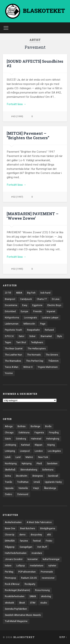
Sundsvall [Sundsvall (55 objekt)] (53, 476)
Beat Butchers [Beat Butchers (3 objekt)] (28, 528)
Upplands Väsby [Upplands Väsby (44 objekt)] (53, 482)
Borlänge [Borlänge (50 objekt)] (35, 426)
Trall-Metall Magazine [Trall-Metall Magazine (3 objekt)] (16, 621)
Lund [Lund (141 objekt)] (18, 457)
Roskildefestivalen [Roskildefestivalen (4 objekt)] (15, 596)
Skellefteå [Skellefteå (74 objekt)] (10, 470)
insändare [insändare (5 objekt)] (37, 553)
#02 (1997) (17, 197)
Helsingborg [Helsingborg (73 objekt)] (53, 439)
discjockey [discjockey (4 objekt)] (36, 535)
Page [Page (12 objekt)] (43, 324)
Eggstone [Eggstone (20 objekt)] (37, 305)
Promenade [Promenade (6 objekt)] (47, 572)
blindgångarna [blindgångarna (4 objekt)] (48, 528)
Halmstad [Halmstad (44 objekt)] (36, 439)
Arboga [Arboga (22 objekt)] (9, 426)
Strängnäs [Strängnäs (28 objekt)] (38, 476)
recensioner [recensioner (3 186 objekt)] (48, 578)
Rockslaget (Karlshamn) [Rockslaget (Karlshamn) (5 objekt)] (17, 590)
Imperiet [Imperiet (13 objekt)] (51, 311)
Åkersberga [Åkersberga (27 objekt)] (50, 488)
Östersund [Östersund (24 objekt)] (23, 494)
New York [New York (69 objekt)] (43, 457)
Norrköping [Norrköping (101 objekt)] (11, 464)
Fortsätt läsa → (16, 104)
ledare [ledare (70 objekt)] (8, 566)
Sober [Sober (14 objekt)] (32, 336)
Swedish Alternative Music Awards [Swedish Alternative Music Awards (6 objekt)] (23, 615)
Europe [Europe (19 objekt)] (24, 311)
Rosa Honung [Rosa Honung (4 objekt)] (42, 590)
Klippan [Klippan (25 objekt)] (39, 445)
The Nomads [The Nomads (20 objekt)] (34, 355)
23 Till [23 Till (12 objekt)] (8, 293)
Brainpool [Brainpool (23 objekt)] (10, 299)
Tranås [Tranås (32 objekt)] (8, 482)
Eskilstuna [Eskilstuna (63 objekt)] (24, 433)
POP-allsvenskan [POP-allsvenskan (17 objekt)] (27, 572)
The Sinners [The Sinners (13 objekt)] (52, 355)
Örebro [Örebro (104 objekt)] (8, 494)
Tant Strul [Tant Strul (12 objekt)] (21, 342)
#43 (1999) (17, 116)
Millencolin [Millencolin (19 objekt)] (29, 324)
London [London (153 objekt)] (39, 451)
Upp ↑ (63, 637)
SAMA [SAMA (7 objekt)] (33, 596)
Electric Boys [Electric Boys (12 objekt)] (54, 305)
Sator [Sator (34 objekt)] (21, 336)
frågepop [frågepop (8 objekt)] (10, 547)
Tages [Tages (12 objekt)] (8, 342)
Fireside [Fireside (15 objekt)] (37, 311)
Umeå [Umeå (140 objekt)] (37, 482)
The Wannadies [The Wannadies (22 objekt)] (13, 361)
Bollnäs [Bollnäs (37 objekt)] (22, 426)
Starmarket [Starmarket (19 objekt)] (46, 336)
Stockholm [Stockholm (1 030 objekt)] (22, 476)
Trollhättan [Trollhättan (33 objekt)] (23, 482)
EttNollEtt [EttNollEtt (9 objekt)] (10, 541)
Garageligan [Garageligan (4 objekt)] (26, 547)
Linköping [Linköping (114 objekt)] (10, 451)
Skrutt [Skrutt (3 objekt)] (22, 603)
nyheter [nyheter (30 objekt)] (52, 566)
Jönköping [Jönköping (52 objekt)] (10, 445)
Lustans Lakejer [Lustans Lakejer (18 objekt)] (50, 318)
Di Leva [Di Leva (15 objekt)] (56, 299)
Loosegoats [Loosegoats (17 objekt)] (31, 318)
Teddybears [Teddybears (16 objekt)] (37, 342)
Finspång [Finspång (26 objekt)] (54, 433)
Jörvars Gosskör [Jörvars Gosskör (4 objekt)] (14, 559)
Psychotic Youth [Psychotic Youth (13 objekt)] (13, 330)
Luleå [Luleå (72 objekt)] (8, 457)
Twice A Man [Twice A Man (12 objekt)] (12, 367)
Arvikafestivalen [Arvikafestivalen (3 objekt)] (13, 522)
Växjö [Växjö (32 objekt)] (36, 488)
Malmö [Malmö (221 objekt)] (29, 457)
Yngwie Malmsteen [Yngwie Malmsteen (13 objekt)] (48, 367)
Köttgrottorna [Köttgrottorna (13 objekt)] (12, 318)
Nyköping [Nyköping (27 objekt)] (27, 464)
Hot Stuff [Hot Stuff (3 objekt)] (42, 547)
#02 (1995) (17, 269)
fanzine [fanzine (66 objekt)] (24, 541)
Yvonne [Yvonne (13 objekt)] (9, 373)
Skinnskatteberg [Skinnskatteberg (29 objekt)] (29, 470)
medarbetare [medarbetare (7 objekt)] (37, 566)
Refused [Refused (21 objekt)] (49, 330)
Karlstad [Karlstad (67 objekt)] (25, 445)
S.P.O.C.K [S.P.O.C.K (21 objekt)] (9, 336)
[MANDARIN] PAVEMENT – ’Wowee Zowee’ (33, 216)
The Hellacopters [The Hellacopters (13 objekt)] (37, 349)
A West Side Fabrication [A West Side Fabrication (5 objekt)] (39, 522)
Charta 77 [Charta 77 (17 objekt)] (42, 299)
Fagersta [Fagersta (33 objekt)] (39, 433)
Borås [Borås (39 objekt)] (48, 426)
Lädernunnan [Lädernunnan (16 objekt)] (12, 324)
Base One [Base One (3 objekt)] (10, 528)
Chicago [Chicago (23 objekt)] (9, 433)
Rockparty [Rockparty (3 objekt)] (30, 584)
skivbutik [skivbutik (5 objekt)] (9, 603)
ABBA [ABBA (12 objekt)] (19, 293)
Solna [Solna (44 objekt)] (8, 476)
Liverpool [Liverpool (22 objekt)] (25, 451)
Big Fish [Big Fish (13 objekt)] (31, 293)
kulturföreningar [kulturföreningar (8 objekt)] (51, 559)
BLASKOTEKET (24, 637)
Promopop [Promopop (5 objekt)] (10, 578)
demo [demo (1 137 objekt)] (22, 535)
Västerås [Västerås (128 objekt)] (23, 488)
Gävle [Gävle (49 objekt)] (8, 439)
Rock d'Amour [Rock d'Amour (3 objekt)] (12, 584)
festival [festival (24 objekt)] (37, 541)
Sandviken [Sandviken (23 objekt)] (52, 464)
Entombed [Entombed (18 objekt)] (10, 311)
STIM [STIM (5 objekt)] (33, 603)
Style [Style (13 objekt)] (59, 336)
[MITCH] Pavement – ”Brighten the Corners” (28, 135)
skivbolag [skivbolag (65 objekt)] (46, 596)
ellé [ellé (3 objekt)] (49, 535)
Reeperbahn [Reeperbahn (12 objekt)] (33, 330)
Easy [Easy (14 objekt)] (25, 305)
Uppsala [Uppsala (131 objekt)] (9, 488)
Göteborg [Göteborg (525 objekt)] (21, 439)
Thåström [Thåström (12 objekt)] (53, 361)
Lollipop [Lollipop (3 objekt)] (21, 566)
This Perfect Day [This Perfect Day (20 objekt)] (35, 361)
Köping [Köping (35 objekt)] (51, 445)
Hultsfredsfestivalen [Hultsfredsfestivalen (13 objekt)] (16, 553)
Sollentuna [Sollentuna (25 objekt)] (48, 470)
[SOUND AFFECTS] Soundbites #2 (35, 63)
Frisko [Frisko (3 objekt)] (49, 541)
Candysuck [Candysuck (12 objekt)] (26, 299)
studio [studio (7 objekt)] (44, 603)
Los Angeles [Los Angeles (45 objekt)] (54, 451)
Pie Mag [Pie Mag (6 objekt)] (9, 572)
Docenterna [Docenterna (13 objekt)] (11, 305)
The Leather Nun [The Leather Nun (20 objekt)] (13, 355)
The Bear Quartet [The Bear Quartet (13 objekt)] (14, 349)
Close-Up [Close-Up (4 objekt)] (10, 535)
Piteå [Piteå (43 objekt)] (39, 464)
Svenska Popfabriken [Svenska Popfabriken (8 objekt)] (16, 609)
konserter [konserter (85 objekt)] (33, 559)
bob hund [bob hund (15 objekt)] (45, 293)
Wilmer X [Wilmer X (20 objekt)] (28, 367)
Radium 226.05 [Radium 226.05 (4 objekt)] (29, 578)
